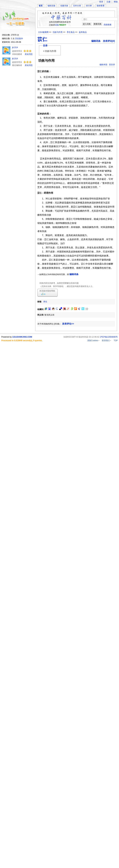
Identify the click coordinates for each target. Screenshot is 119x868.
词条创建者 (17, 54)
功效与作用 (58, 32)
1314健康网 (43, 32)
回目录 (112, 65)
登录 (101, 2)
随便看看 (101, 6)
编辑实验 (51, 6)
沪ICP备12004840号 (109, 337)
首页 (41, 6)
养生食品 (71, 32)
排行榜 (89, 6)
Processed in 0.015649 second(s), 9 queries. (22, 341)
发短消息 (29, 54)
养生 (45, 302)
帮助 (116, 2)
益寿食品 (83, 32)
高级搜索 (108, 25)
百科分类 (77, 6)
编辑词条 (96, 41)
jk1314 (15, 47)
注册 (109, 2)
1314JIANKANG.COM (22, 337)
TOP (116, 341)
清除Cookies (93, 341)
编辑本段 (103, 65)
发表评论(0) (109, 41)
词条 (57, 25)
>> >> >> (68, 32)
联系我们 (106, 341)
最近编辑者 (17, 65)
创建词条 (64, 6)
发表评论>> (68, 324)
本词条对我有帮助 (47, 291)
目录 (45, 46)
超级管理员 (17, 51)
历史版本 (19, 39)
